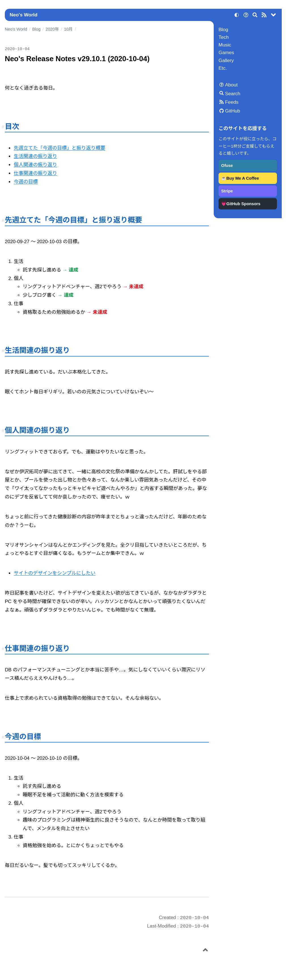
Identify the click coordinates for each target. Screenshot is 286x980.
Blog (223, 30)
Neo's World (24, 15)
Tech (224, 37)
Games (226, 53)
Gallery (226, 61)
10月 (68, 29)
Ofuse (227, 166)
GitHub (233, 111)
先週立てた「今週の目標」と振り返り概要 (59, 148)
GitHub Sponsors (243, 204)
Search (233, 94)
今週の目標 (26, 182)
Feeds (232, 102)
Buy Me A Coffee (243, 178)
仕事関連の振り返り (35, 173)
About (231, 85)
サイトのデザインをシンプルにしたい (55, 573)
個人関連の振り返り (35, 165)
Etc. (223, 68)
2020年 (52, 29)
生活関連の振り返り (35, 156)
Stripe (227, 191)
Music (225, 45)
